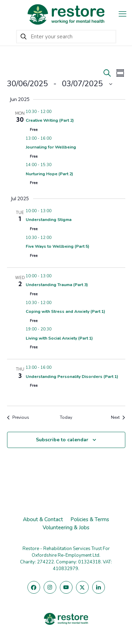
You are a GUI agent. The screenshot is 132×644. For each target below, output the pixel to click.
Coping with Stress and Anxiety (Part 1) (65, 311)
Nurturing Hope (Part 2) (49, 174)
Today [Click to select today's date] (66, 417)
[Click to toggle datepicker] (60, 84)
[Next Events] (118, 418)
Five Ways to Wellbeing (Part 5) (58, 246)
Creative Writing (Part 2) (50, 120)
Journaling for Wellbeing (51, 147)
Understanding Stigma (49, 220)
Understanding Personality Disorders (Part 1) (72, 377)
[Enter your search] (66, 37)
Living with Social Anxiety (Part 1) (59, 338)
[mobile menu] (122, 14)
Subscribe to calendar (62, 440)
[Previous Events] (18, 418)
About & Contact (43, 519)
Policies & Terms (90, 519)
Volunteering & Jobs (66, 528)
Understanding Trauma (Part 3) (57, 285)
